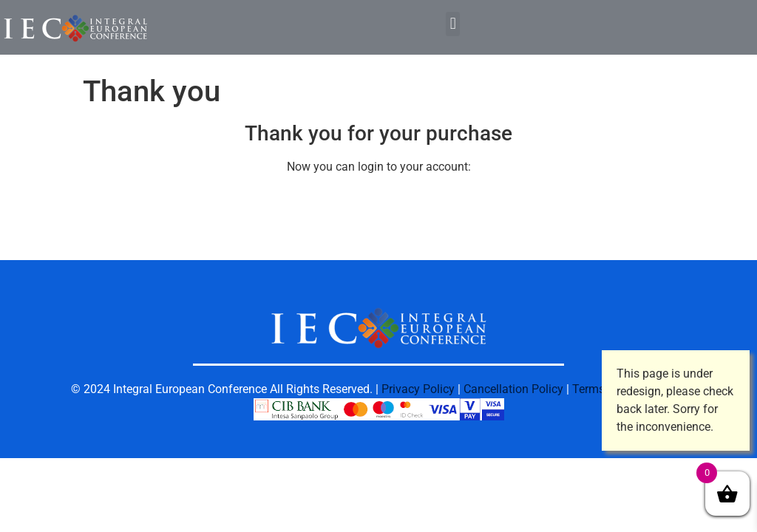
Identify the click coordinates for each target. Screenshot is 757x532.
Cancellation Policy (513, 389)
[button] (453, 24)
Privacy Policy (418, 389)
